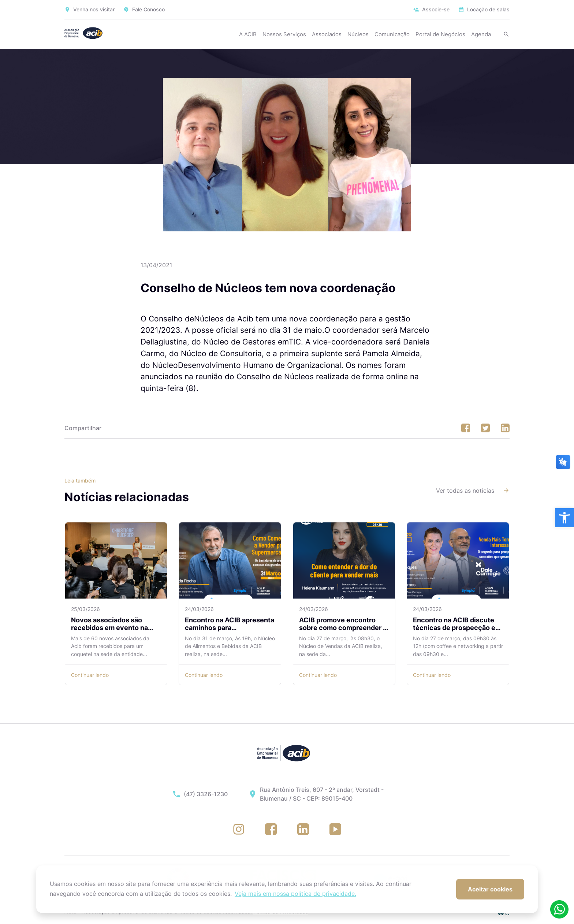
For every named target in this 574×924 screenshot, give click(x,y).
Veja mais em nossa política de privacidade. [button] (295, 894)
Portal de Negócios (440, 34)
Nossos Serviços (284, 34)
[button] (564, 518)
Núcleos (358, 34)
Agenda (481, 34)
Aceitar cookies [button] (490, 889)
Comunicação (392, 34)
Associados (327, 34)
